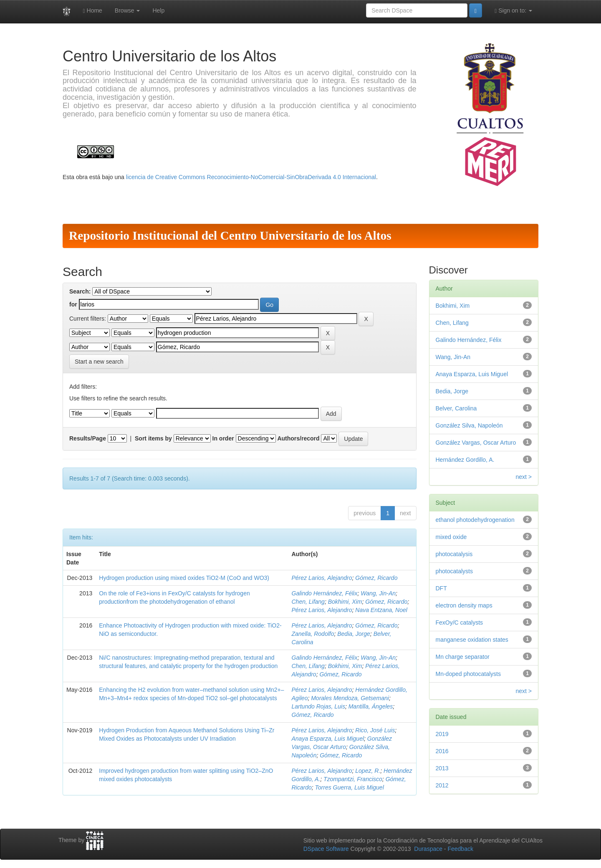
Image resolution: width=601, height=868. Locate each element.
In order (223, 438)
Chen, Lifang (308, 602)
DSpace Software (326, 849)
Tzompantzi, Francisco (353, 779)
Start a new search (99, 362)
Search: (80, 291)
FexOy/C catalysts (460, 623)
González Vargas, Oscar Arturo (476, 443)
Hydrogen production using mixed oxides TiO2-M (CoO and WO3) (184, 578)
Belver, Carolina (456, 408)
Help (158, 10)
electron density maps (464, 605)
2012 (442, 785)
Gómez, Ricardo (376, 578)
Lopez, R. (368, 771)
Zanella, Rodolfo (313, 634)
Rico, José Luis (375, 730)
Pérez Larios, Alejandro (322, 578)
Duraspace (428, 849)
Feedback (460, 849)
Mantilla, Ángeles (371, 706)
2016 (442, 751)
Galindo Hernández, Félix (325, 593)
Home (93, 11)
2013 (442, 768)
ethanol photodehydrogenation (475, 520)
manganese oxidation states (472, 640)
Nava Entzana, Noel (381, 610)
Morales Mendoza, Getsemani (350, 698)
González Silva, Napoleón (469, 425)
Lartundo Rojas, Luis (318, 706)
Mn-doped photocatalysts (468, 674)
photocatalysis (454, 554)
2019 (442, 734)
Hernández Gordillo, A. (465, 460)
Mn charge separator (463, 657)
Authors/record (298, 438)
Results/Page (88, 438)
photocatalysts (455, 571)
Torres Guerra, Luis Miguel (350, 787)
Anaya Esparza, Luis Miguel (328, 739)
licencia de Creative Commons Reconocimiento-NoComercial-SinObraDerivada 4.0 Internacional (251, 177)
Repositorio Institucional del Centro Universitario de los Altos (230, 235)
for (73, 304)
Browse (128, 10)
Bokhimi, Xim (345, 602)
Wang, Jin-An (378, 593)
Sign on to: (513, 11)
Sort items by (153, 438)
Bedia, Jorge (354, 634)
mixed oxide (451, 537)
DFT (441, 588)
